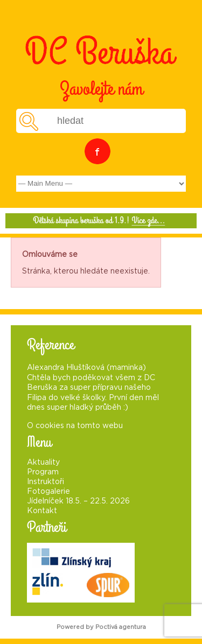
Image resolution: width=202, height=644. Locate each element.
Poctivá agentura (121, 627)
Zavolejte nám (101, 89)
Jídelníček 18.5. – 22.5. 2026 (78, 501)
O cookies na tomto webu (75, 426)
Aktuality (43, 463)
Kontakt (42, 511)
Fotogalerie (48, 492)
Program (43, 472)
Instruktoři (46, 482)
